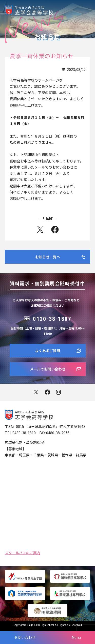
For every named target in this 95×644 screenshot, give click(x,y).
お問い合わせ (25, 637)
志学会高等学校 (55, 10)
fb (55, 231)
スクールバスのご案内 (23, 552)
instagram (59, 392)
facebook (48, 392)
